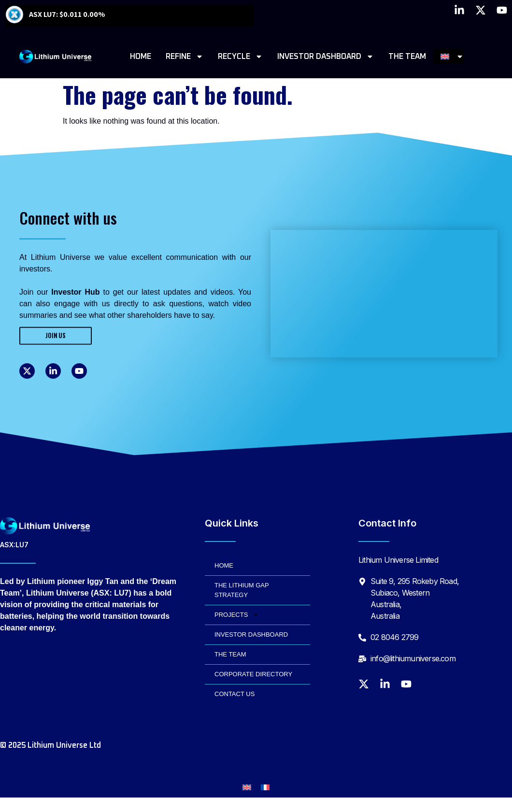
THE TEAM (407, 57)
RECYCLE (240, 57)
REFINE (185, 57)
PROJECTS (237, 615)
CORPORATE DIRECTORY (253, 674)
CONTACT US (235, 694)
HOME (141, 57)
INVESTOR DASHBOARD (326, 57)
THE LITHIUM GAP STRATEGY (242, 590)
